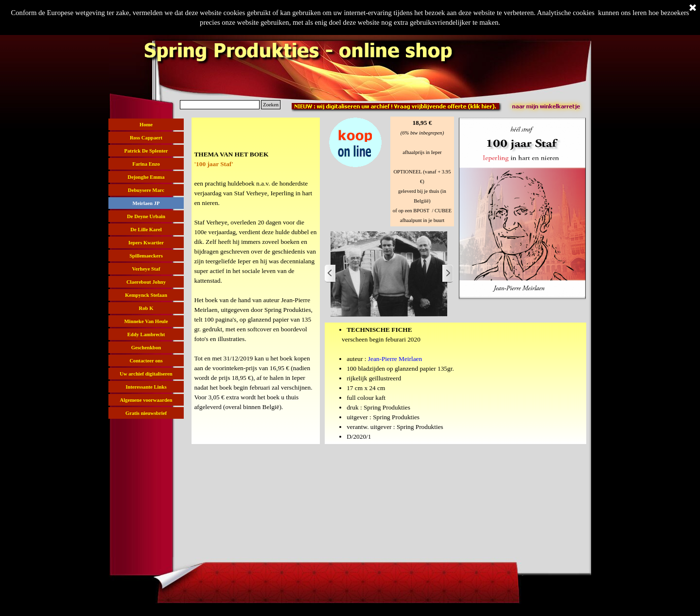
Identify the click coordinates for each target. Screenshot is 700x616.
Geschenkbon (146, 348)
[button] (356, 117)
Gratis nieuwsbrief (146, 413)
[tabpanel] (256, 281)
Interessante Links (146, 387)
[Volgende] (447, 274)
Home (146, 125)
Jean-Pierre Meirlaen (395, 359)
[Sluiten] (693, 8)
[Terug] (331, 274)
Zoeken (271, 105)
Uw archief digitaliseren (146, 374)
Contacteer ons (146, 361)
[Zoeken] (220, 105)
